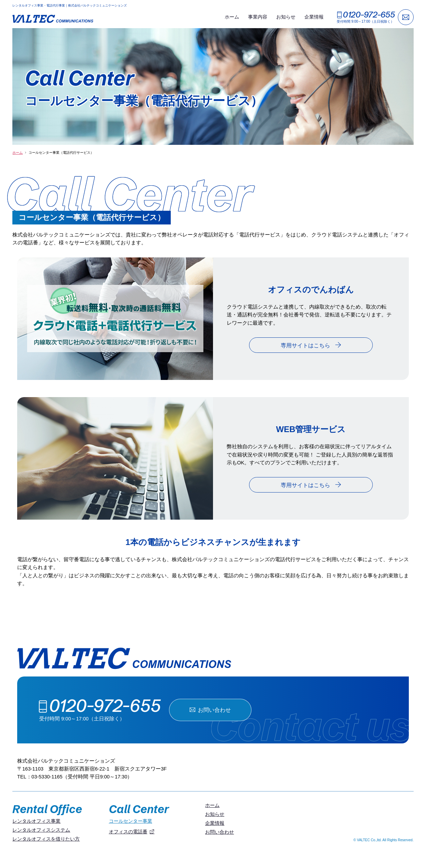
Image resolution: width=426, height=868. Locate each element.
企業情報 (314, 17)
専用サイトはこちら (311, 345)
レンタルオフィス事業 (36, 821)
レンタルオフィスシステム (41, 830)
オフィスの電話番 (128, 832)
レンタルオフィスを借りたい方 (46, 839)
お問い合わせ (210, 710)
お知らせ (286, 17)
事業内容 (258, 17)
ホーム (232, 17)
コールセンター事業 (131, 821)
